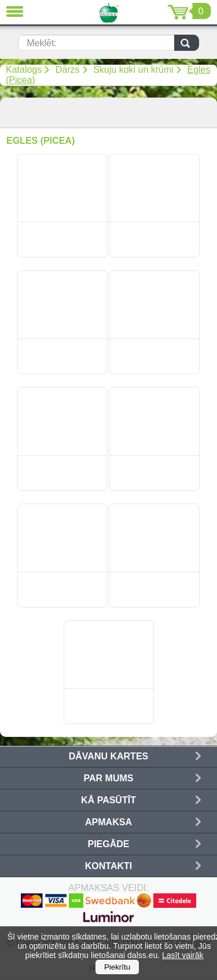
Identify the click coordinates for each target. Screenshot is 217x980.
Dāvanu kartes (108, 756)
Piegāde (108, 844)
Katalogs (24, 70)
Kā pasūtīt (108, 800)
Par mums (109, 778)
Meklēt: (42, 43)
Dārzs (68, 70)
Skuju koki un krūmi (133, 70)
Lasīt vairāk (183, 955)
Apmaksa (108, 822)
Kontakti (108, 866)
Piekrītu (117, 967)
